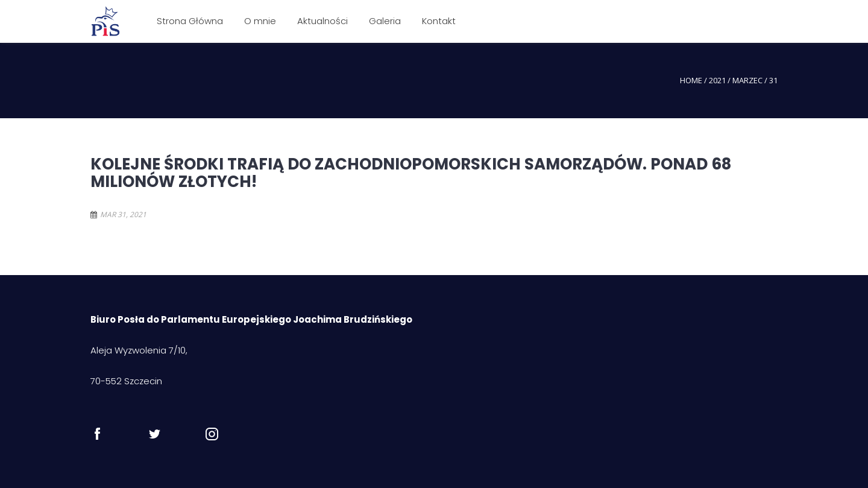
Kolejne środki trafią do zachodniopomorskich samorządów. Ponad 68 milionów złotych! (411, 173)
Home (691, 80)
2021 (717, 80)
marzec (747, 80)
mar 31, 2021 (123, 214)
